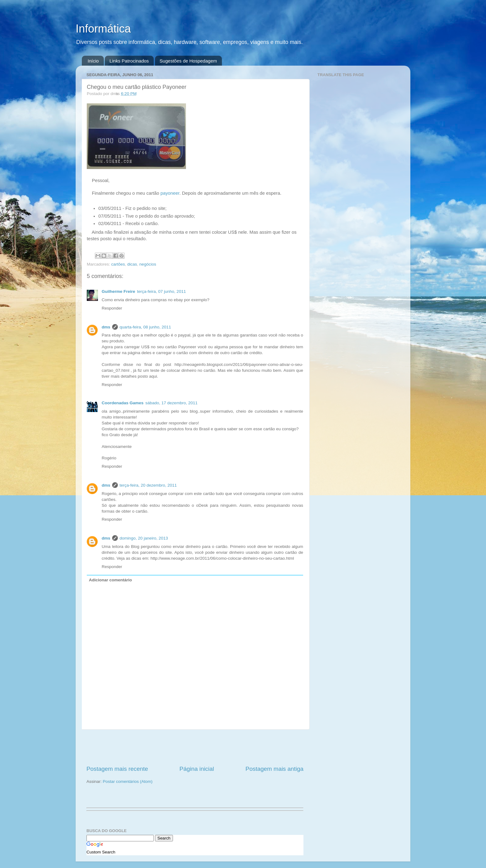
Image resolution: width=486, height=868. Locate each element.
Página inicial (197, 769)
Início (93, 61)
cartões (118, 264)
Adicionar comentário (110, 580)
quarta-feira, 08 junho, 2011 (145, 327)
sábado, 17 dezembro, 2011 (171, 403)
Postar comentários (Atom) (128, 781)
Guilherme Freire (118, 291)
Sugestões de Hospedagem (188, 61)
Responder (112, 308)
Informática (103, 29)
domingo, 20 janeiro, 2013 (144, 538)
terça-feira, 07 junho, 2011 (161, 291)
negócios (148, 264)
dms (106, 327)
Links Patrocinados (129, 61)
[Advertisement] (195, 747)
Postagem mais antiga (274, 769)
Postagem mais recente (117, 769)
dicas (132, 264)
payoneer (170, 193)
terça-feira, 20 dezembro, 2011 (148, 485)
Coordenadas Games (123, 403)
